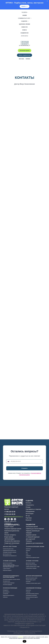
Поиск (25, 30)
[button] (24, 55)
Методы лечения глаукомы (31, 565)
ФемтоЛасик (28, 549)
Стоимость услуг (24, 18)
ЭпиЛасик (28, 551)
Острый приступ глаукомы (31, 568)
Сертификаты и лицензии (33, 509)
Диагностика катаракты (8, 563)
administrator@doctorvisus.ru (14, 517)
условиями (20, 637)
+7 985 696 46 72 (24, 44)
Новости (25, 27)
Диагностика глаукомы (30, 563)
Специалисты (30, 505)
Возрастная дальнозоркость (9, 595)
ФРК (27, 552)
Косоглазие (28, 582)
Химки (28, 59)
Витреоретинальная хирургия (32, 597)
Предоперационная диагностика (9, 551)
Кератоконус (28, 590)
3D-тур (28, 516)
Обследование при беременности (10, 556)
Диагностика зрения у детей (32, 578)
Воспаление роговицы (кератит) (32, 594)
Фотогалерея (30, 514)
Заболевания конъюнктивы (31, 595)
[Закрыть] (47, 1)
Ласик (27, 554)
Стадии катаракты (7, 569)
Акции (25, 15)
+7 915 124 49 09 (24, 43)
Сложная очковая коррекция (9, 583)
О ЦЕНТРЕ (29, 501)
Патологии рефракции (10, 588)
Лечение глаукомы (32, 561)
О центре (24, 21)
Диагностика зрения (10, 547)
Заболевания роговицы (34, 588)
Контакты (24, 36)
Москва (21, 59)
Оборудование (30, 511)
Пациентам (25, 33)
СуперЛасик (28, 556)
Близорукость (6, 590)
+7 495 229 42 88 (24, 42)
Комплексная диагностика (8, 549)
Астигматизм (6, 594)
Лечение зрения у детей (31, 580)
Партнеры (29, 518)
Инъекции (28, 599)
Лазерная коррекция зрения (35, 547)
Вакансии (29, 520)
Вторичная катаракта (7, 570)
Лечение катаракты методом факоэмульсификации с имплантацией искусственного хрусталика (11, 566)
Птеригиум (28, 592)
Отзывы (28, 507)
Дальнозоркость (6, 592)
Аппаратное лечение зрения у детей (33, 583)
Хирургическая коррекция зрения (33, 558)
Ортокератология (6, 581)
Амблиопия (5, 597)
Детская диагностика (7, 554)
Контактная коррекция (7, 585)
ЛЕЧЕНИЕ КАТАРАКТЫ (9, 561)
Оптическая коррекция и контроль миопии (11, 579)
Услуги (24, 12)
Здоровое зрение (24, 24)
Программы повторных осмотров (10, 552)
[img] (5, 519)
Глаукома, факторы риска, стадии (33, 567)
